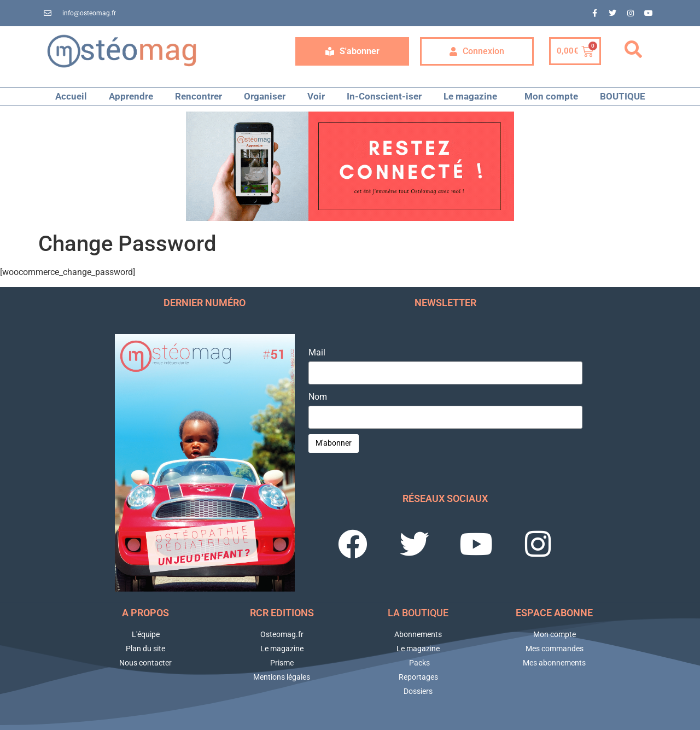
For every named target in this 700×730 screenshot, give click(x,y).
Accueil (71, 96)
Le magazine (473, 97)
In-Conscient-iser (384, 96)
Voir (316, 96)
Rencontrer (199, 96)
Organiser (265, 96)
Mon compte (551, 96)
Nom (318, 397)
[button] (633, 50)
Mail (317, 353)
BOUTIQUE (623, 96)
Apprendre (131, 96)
